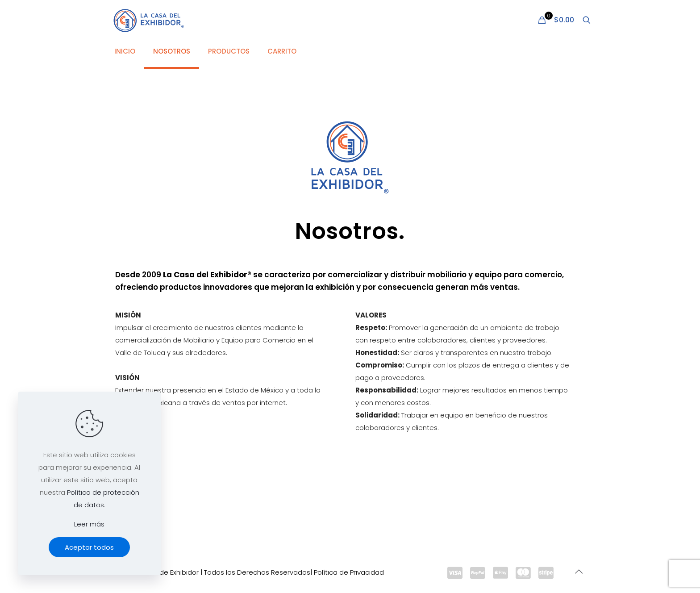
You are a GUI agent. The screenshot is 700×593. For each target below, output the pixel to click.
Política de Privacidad (349, 572)
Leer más (89, 524)
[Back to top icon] (579, 572)
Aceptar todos (89, 547)
